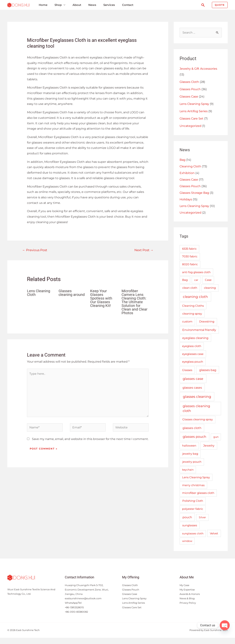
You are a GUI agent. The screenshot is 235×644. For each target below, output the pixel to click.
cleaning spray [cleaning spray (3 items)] (192, 314)
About (77, 5)
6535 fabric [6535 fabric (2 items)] (189, 249)
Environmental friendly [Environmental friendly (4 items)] (199, 330)
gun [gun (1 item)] (216, 437)
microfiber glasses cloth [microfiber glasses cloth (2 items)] (198, 493)
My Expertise (187, 590)
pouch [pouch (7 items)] (187, 517)
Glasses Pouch (190, 89)
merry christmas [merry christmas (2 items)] (193, 485)
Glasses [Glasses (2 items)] (187, 370)
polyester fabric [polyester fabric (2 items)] (193, 509)
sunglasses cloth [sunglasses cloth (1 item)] (193, 533)
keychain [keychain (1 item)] (188, 470)
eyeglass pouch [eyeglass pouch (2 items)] (193, 362)
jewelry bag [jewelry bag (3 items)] (190, 454)
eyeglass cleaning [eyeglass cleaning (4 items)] (195, 338)
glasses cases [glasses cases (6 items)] (192, 388)
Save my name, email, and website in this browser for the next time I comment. (90, 439)
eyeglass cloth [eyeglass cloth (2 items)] (192, 346)
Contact (128, 5)
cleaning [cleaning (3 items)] (210, 288)
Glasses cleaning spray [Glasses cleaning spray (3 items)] (198, 419)
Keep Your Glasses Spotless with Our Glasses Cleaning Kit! (101, 298)
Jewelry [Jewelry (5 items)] (209, 446)
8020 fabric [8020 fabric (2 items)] (190, 264)
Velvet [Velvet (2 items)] (214, 533)
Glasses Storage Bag (194, 193)
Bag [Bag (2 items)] (185, 280)
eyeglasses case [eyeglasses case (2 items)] (193, 354)
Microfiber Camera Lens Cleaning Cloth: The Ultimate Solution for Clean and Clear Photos (134, 302)
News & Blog (187, 598)
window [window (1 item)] (187, 541)
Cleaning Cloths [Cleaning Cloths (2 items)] (193, 306)
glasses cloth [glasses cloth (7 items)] (192, 428)
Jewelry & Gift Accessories (198, 69)
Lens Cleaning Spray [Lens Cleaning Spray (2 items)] (196, 477)
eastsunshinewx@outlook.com (83, 598)
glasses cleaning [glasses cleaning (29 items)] (197, 397)
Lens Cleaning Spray (194, 104)
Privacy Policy (188, 603)
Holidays (186, 199)
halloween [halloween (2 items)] (189, 446)
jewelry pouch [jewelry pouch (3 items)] (192, 462)
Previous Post (35, 250)
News (92, 5)
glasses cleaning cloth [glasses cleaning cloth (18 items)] (196, 408)
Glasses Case (189, 97)
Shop (58, 5)
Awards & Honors (190, 594)
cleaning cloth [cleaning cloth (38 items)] (195, 297)
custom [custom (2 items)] (187, 322)
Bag (182, 160)
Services (109, 5)
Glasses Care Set (191, 119)
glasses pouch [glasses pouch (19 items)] (194, 437)
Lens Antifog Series (194, 111)
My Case (184, 585)
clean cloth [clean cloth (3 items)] (190, 288)
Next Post (144, 250)
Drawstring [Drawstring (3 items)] (207, 321)
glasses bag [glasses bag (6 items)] (208, 370)
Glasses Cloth (189, 82)
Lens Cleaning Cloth (39, 293)
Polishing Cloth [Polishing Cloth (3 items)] (193, 501)
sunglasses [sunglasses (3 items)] (190, 525)
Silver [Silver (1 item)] (202, 517)
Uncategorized (190, 126)
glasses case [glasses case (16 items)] (193, 379)
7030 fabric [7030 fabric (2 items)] (190, 256)
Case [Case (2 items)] (208, 280)
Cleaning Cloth (190, 166)
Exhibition (187, 173)
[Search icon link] (203, 5)
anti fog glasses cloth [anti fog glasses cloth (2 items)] (196, 272)
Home (43, 5)
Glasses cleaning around (72, 293)
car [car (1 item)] (196, 280)
